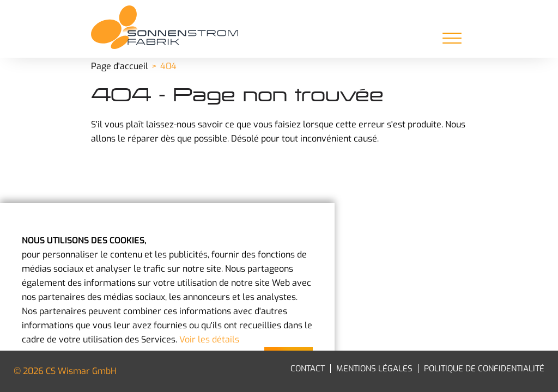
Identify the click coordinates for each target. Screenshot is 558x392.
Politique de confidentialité (484, 369)
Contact (308, 369)
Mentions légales (374, 369)
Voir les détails (209, 339)
